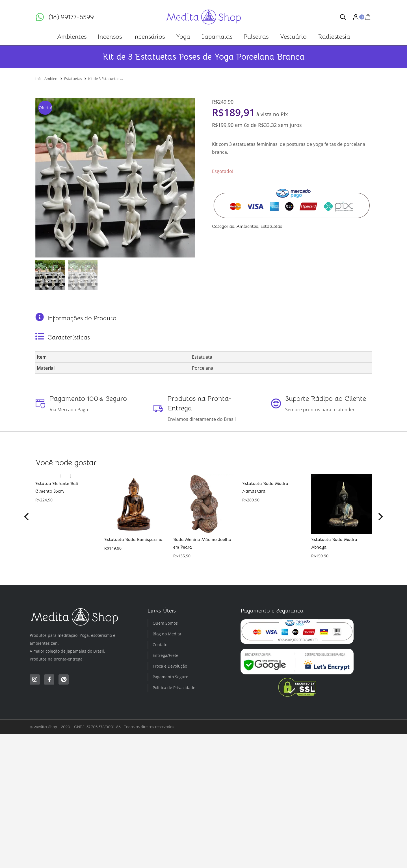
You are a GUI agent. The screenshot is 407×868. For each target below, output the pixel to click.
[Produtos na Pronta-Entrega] (158, 408)
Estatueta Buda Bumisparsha (133, 539)
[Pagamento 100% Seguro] (40, 404)
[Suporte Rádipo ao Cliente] (276, 404)
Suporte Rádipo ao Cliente (326, 399)
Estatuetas (271, 226)
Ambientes (247, 226)
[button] (27, 517)
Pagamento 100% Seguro (88, 399)
